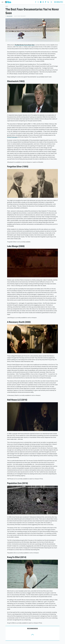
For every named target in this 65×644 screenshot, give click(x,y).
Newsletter (58, 2)
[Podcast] (51, 2)
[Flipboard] (46, 2)
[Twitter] (38, 2)
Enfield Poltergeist (12, 137)
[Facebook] (36, 2)
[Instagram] (43, 2)
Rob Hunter (10, 16)
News (7, 6)
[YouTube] (41, 2)
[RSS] (48, 2)
